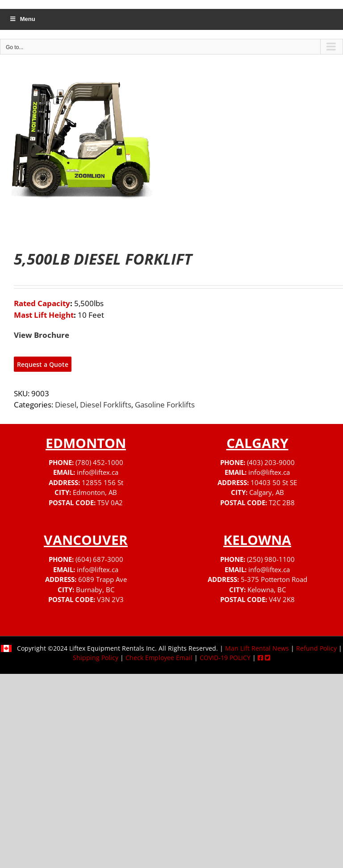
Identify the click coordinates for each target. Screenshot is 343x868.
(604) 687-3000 (99, 559)
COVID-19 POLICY (225, 658)
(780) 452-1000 (99, 462)
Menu (22, 19)
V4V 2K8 (282, 599)
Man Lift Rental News (257, 648)
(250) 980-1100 (271, 559)
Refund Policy (316, 648)
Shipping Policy (96, 658)
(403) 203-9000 (271, 462)
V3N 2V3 (110, 599)
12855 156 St (102, 482)
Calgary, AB (267, 492)
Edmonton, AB (95, 492)
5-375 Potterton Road (274, 579)
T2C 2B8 (282, 503)
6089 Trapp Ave (102, 579)
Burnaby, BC (95, 590)
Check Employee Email (159, 658)
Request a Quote (43, 364)
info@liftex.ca (98, 472)
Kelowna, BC (267, 590)
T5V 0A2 (110, 503)
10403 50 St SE (274, 482)
